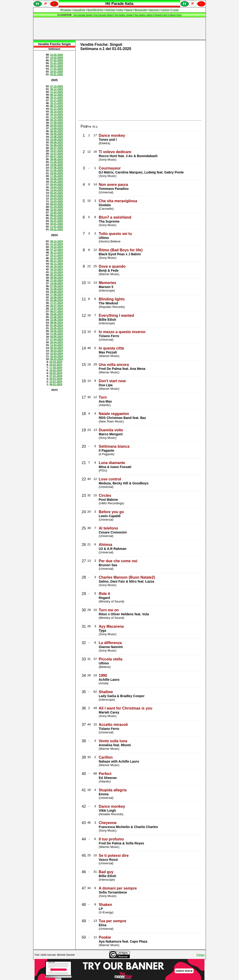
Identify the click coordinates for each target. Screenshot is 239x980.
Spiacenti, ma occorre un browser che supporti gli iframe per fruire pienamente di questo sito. (119, 6)
